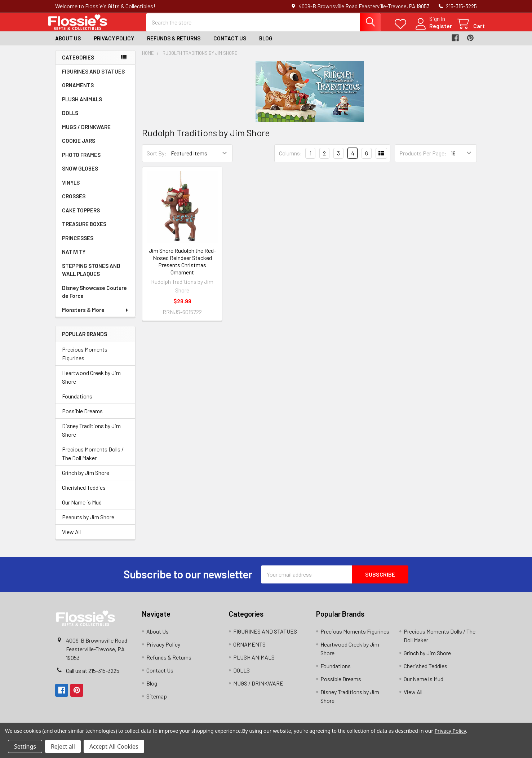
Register (433, 30)
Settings (25, 746)
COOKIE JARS (79, 147)
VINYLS (71, 189)
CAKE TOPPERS (81, 216)
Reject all (63, 746)
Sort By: (157, 159)
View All (71, 537)
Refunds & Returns (174, 44)
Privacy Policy (114, 44)
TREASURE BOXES (84, 230)
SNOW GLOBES (80, 175)
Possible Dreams (82, 417)
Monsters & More (96, 316)
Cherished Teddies (84, 493)
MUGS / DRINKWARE (86, 133)
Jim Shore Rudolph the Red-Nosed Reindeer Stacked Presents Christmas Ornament (182, 267)
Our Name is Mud (82, 508)
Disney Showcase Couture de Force (94, 298)
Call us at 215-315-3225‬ (93, 676)
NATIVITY (74, 258)
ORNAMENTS (78, 91)
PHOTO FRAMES (81, 161)
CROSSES (74, 202)
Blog (266, 44)
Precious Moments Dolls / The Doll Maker (93, 459)
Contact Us (230, 44)
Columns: (291, 159)
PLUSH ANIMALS (82, 105)
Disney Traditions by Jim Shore (91, 436)
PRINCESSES (78, 244)
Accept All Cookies (114, 746)
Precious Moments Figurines (85, 359)
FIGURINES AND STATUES (93, 78)
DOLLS (70, 119)
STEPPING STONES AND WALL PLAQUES (91, 276)
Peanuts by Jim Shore (88, 523)
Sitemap (157, 702)
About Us (68, 44)
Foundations (77, 402)
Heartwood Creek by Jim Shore (91, 383)
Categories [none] (78, 63)
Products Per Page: (423, 159)
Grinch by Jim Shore (86, 478)
